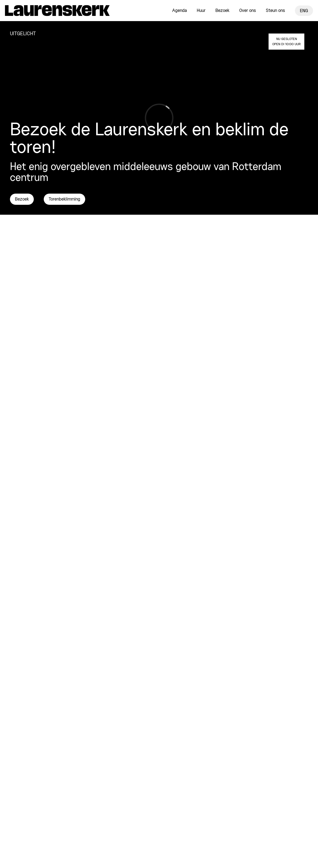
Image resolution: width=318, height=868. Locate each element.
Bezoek (222, 11)
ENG (304, 11)
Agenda (179, 11)
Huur (201, 11)
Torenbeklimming (64, 199)
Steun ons (275, 11)
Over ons (248, 11)
